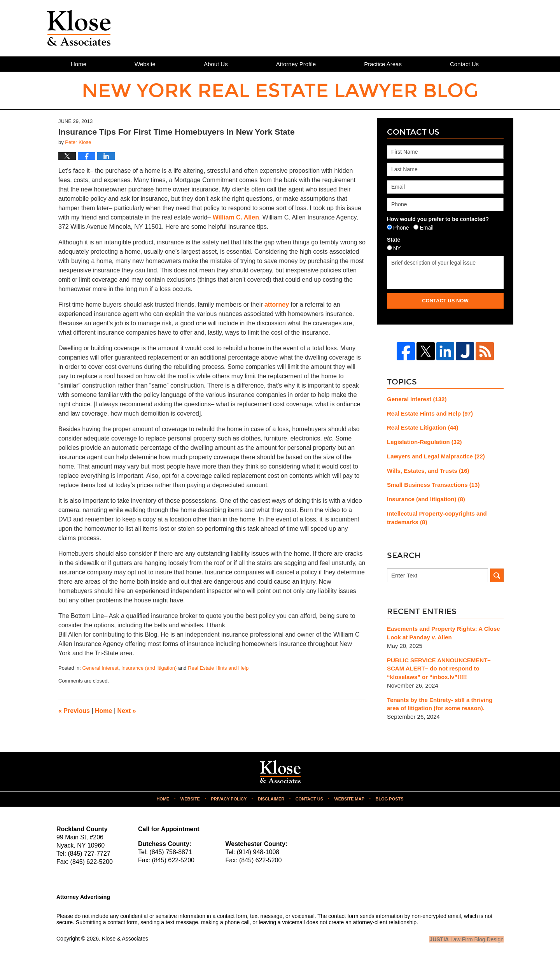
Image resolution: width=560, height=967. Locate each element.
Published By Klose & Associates (461, 28)
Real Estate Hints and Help (218, 668)
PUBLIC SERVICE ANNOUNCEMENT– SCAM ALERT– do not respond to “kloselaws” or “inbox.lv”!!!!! (439, 669)
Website (145, 64)
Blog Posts (389, 799)
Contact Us (464, 64)
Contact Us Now (445, 301)
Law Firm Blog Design (466, 939)
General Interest (100, 668)
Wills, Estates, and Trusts (428, 471)
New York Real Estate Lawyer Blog (79, 28)
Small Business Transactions (433, 485)
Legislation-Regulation (424, 442)
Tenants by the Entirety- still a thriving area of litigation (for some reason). (440, 704)
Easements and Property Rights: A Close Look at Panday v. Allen (444, 633)
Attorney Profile (296, 64)
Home (79, 64)
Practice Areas (383, 64)
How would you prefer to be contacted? (438, 219)
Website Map (349, 799)
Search (497, 575)
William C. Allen (236, 217)
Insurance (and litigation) (149, 668)
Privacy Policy (229, 799)
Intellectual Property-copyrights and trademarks (437, 518)
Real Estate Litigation (423, 427)
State (394, 240)
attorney (277, 304)
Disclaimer (271, 799)
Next (127, 711)
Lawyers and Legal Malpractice (436, 456)
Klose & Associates (125, 939)
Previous (74, 711)
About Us (216, 64)
